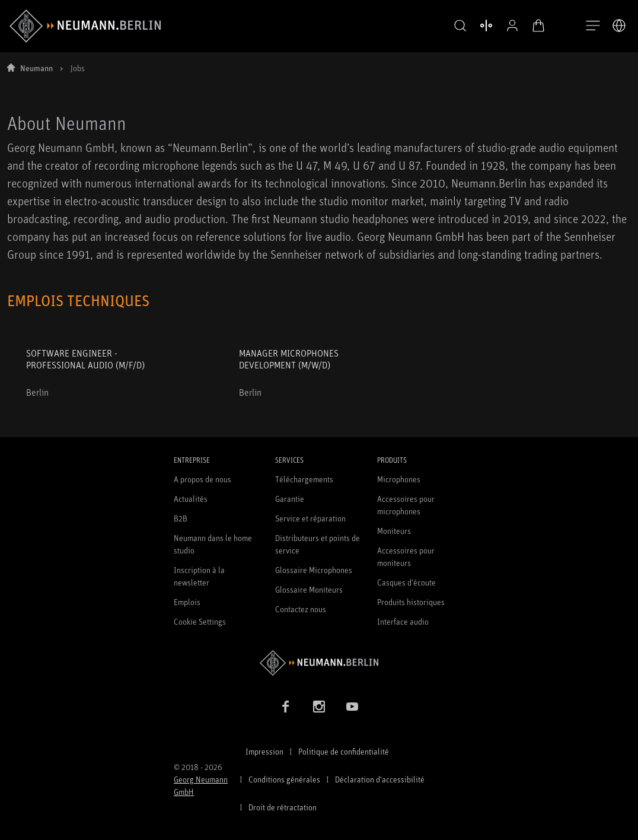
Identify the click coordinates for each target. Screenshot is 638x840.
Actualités (191, 499)
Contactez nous (301, 609)
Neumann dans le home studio (213, 544)
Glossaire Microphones (314, 570)
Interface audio (403, 621)
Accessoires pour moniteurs (406, 556)
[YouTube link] (352, 707)
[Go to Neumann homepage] (319, 663)
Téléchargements (304, 479)
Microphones (399, 479)
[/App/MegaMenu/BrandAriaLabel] (85, 26)
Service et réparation (310, 518)
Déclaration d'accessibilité (380, 779)
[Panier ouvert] (529, 26)
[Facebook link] (286, 707)
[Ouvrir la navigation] (593, 26)
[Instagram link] (319, 707)
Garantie (290, 499)
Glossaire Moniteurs (309, 589)
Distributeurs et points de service (318, 544)
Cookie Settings (200, 621)
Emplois (187, 602)
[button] (451, 26)
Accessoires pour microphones (406, 505)
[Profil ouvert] (503, 26)
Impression (264, 751)
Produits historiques (411, 602)
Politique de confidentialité (344, 751)
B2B (181, 518)
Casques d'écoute (406, 582)
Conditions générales (284, 779)
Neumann (36, 68)
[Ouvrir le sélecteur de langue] (619, 26)
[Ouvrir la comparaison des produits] (477, 26)
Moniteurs (394, 531)
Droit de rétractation (283, 807)
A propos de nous (202, 479)
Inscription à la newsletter (199, 576)
